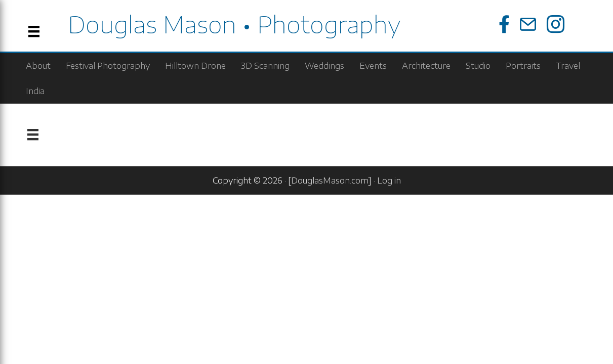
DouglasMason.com (330, 180)
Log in (389, 180)
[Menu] (33, 135)
